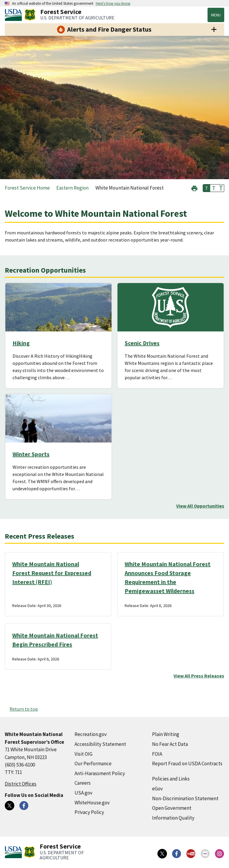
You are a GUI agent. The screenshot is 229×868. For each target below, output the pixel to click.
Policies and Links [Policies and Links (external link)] (171, 779)
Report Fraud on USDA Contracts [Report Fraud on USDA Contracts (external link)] (187, 763)
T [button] (207, 188)
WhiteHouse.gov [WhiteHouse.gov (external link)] (92, 803)
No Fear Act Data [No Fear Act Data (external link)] (170, 744)
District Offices (21, 784)
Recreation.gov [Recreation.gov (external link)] (91, 734)
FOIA (157, 754)
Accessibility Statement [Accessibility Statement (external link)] (100, 744)
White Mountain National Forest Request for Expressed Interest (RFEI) (52, 573)
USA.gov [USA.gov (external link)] (83, 793)
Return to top (24, 709)
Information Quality (173, 818)
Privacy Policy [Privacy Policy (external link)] (89, 812)
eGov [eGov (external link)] (157, 789)
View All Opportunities (200, 506)
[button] (194, 188)
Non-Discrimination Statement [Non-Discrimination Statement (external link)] (185, 798)
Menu (216, 15)
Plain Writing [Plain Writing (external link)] (166, 734)
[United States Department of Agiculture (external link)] (15, 15)
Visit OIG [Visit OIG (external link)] (83, 754)
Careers (83, 783)
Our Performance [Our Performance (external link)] (93, 763)
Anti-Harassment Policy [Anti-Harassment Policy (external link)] (100, 773)
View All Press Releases (199, 676)
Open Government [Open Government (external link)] (172, 808)
